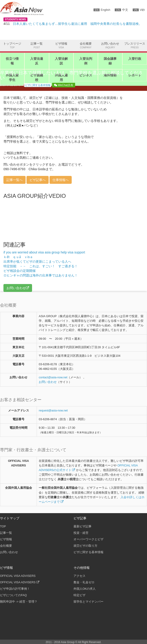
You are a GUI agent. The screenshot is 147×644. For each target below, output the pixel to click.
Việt (139, 10)
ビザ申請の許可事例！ (15, 589)
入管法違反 (37, 61)
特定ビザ (79, 595)
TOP (3, 526)
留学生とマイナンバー (88, 602)
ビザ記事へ (38, 180)
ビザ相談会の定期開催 (20, 271)
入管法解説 (61, 61)
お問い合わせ (110, 46)
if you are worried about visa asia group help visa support (44, 252)
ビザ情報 (61, 46)
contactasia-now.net (53, 377)
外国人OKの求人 (85, 589)
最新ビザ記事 (82, 526)
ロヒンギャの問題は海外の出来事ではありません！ (41, 275)
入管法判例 (86, 61)
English (102, 10)
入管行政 (135, 59)
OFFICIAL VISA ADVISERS (18, 576)
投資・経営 (81, 533)
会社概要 (86, 46)
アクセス (79, 576)
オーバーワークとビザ (88, 539)
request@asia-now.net (53, 411)
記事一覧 (37, 46)
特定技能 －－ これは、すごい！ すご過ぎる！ (41, 266)
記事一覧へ (15, 180)
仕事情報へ (61, 180)
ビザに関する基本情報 (38, 85)
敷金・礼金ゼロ (84, 582)
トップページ (12, 46)
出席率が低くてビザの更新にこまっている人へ (37, 262)
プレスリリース (135, 46)
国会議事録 (110, 61)
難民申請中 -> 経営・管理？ (19, 602)
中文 (121, 10)
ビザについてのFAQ (13, 595)
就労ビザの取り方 (85, 546)
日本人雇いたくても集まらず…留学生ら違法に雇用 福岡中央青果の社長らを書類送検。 (77, 24)
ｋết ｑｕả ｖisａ (20, 257)
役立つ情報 (12, 61)
